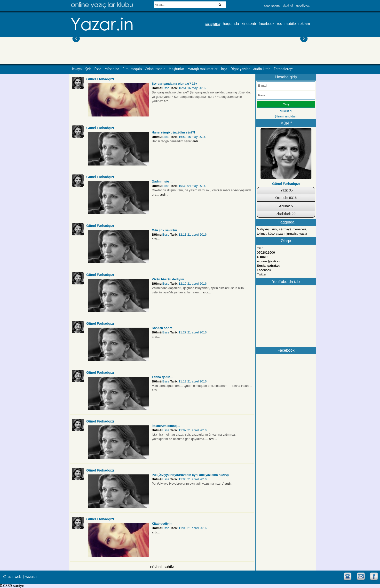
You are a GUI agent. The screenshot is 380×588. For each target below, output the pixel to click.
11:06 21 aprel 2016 (193, 479)
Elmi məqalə (132, 69)
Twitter (262, 274)
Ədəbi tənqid (155, 69)
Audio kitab (262, 69)
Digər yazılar (240, 69)
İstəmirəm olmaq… (166, 426)
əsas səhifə (272, 6)
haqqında (231, 24)
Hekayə (76, 69)
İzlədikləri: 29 (285, 214)
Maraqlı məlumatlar (203, 69)
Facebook (264, 270)
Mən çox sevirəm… (166, 230)
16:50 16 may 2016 (192, 137)
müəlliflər (213, 24)
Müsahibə (112, 69)
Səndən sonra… (164, 328)
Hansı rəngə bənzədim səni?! (173, 132)
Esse (98, 69)
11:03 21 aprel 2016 (193, 528)
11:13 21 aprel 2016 (193, 381)
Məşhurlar (177, 69)
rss (280, 24)
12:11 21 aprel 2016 (193, 235)
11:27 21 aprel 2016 (193, 332)
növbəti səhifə (162, 567)
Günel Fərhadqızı (100, 79)
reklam (304, 24)
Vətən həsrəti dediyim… (169, 279)
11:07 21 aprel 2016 (193, 430)
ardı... (168, 101)
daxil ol (288, 5)
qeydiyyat (303, 5)
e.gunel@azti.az (269, 261)
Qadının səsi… (163, 181)
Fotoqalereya (284, 69)
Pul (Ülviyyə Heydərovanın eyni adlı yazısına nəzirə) (190, 475)
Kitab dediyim (162, 524)
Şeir (88, 69)
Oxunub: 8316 (286, 198)
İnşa (224, 69)
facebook (267, 24)
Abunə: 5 (286, 206)
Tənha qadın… (162, 377)
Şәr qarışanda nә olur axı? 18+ (174, 84)
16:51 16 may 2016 (192, 88)
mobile (290, 24)
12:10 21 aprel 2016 (193, 284)
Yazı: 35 (286, 190)
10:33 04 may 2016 (192, 186)
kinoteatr (249, 24)
